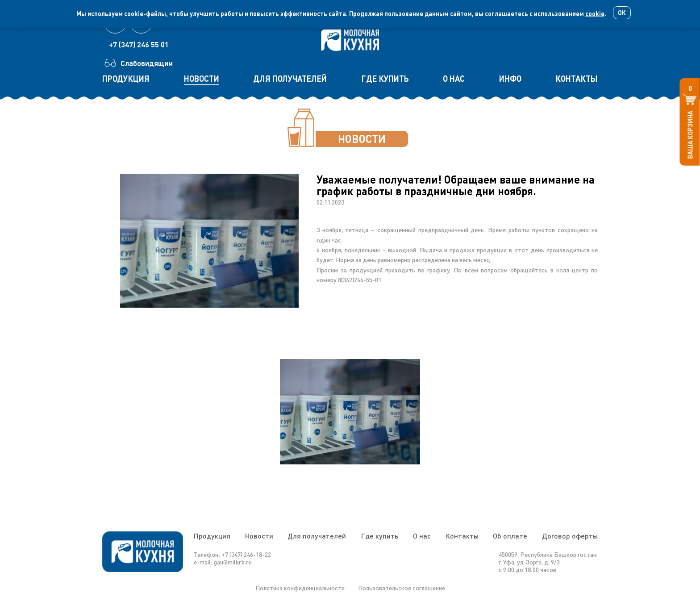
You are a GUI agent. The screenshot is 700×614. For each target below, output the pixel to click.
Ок (622, 13)
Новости (259, 536)
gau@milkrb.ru (233, 562)
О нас (422, 536)
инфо (510, 79)
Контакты (462, 536)
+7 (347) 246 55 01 (139, 44)
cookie (595, 14)
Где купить (379, 536)
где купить (385, 79)
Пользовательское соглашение (402, 588)
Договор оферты (570, 536)
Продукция (212, 536)
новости (202, 79)
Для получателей (317, 536)
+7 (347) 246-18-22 (246, 554)
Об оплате (510, 536)
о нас (454, 79)
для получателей (290, 79)
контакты (577, 79)
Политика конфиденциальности (300, 588)
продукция (126, 79)
